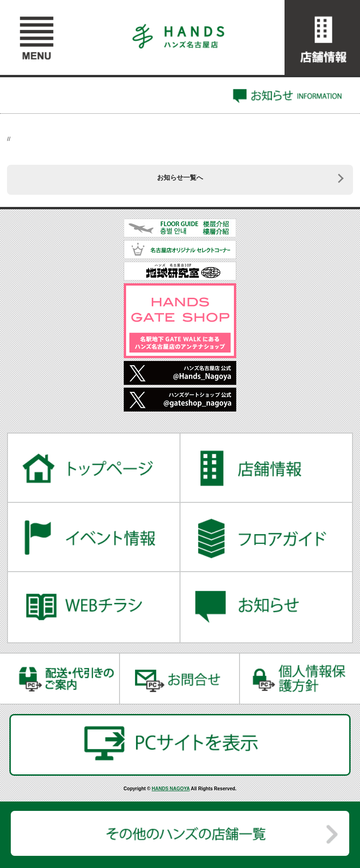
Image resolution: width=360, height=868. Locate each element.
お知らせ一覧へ (180, 177)
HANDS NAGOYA (171, 789)
